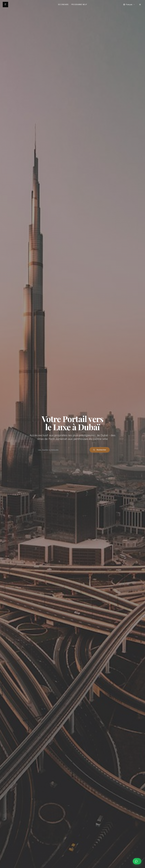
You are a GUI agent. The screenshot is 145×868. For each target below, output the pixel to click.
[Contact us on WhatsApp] (137, 861)
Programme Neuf (79, 4)
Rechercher (100, 450)
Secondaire (63, 4)
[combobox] (129, 5)
